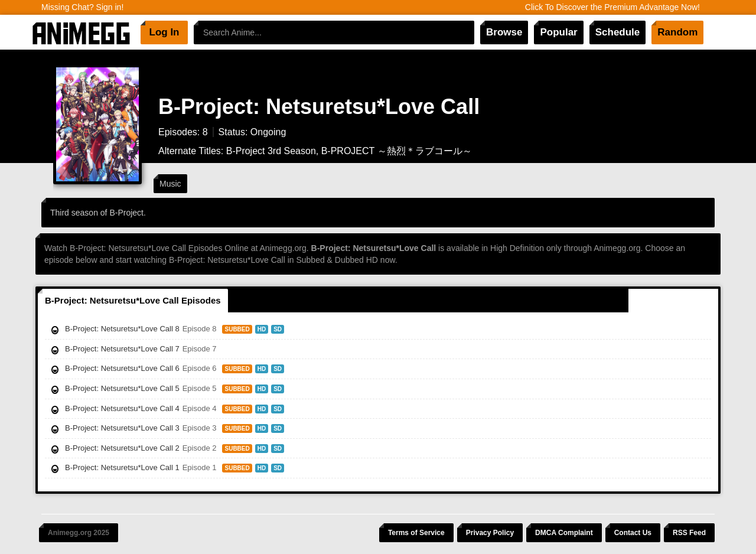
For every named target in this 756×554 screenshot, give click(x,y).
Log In (164, 32)
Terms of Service (416, 533)
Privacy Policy (490, 533)
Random (677, 32)
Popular (558, 32)
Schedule (618, 32)
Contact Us (633, 533)
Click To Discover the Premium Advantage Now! (612, 7)
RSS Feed (689, 533)
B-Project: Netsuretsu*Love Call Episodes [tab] (133, 300)
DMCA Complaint (564, 533)
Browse (504, 32)
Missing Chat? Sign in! (82, 7)
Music (170, 184)
